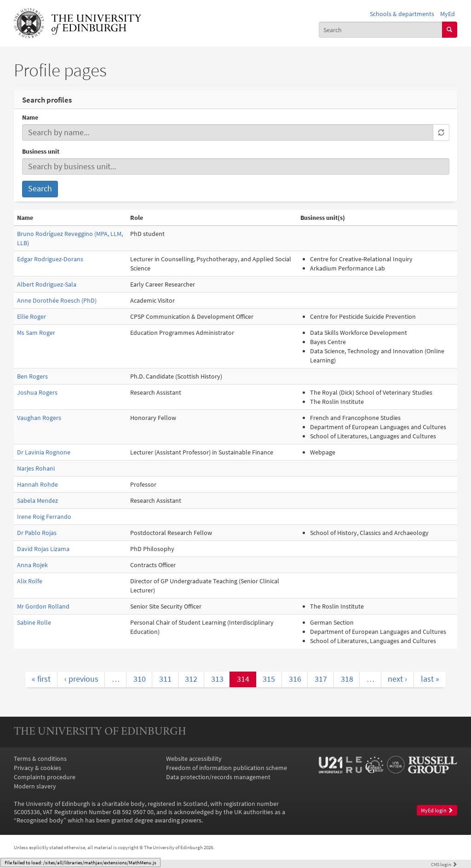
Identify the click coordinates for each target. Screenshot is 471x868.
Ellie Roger (32, 316)
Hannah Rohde (37, 484)
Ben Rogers (32, 376)
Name (30, 117)
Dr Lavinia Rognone (44, 452)
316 (295, 679)
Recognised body (40, 820)
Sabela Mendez (37, 500)
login (444, 864)
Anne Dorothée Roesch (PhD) (57, 300)
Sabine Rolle (34, 622)
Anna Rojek (32, 565)
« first (41, 679)
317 (321, 679)
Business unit (41, 151)
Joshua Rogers (37, 392)
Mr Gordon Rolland (43, 606)
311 (165, 679)
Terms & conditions (40, 759)
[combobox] (381, 29)
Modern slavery (35, 786)
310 (140, 679)
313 (217, 679)
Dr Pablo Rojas (37, 533)
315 (269, 679)
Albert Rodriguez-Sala (47, 284)
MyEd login (437, 810)
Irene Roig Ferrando (44, 517)
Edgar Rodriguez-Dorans (50, 259)
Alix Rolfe (30, 581)
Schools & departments (402, 14)
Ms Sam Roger (36, 333)
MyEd (448, 14)
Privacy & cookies (37, 768)
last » (430, 679)
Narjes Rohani (36, 468)
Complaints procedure (45, 777)
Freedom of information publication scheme (227, 768)
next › (397, 679)
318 (347, 679)
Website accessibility (194, 759)
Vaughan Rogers (39, 418)
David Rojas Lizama (43, 549)
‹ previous (81, 679)
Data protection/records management (218, 777)
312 (191, 679)
